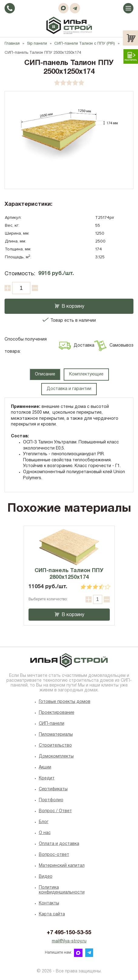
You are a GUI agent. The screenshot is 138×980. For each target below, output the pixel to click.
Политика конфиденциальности (62, 890)
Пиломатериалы (56, 735)
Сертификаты (53, 789)
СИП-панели (52, 724)
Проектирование (57, 713)
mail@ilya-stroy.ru (69, 941)
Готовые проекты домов (65, 702)
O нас (45, 833)
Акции (45, 767)
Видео (46, 877)
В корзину (69, 307)
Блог (44, 822)
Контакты (49, 903)
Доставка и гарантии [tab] (69, 389)
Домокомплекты (56, 756)
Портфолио (51, 800)
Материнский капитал (62, 866)
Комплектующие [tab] (86, 374)
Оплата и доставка (59, 844)
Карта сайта (52, 914)
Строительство (55, 746)
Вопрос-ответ (54, 855)
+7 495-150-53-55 (69, 933)
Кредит (47, 778)
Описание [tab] (45, 374)
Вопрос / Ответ (55, 811)
